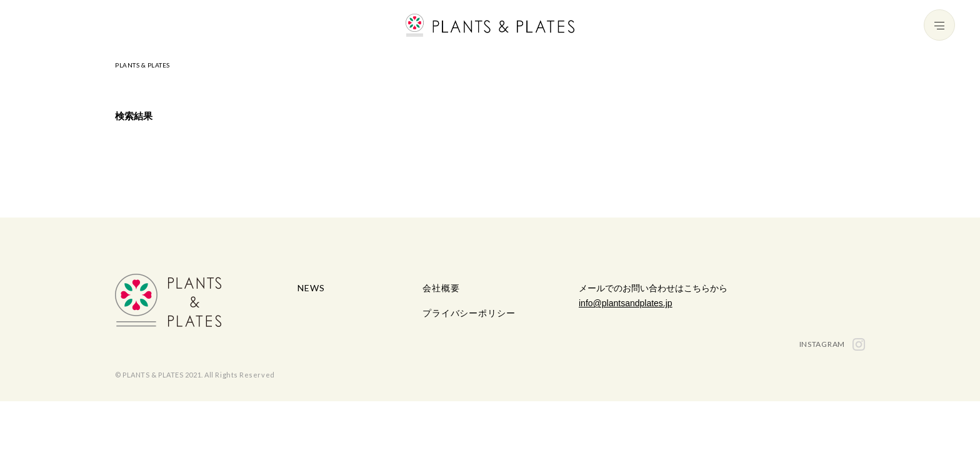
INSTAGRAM (832, 344)
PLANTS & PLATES (142, 65)
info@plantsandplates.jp (626, 303)
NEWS (311, 288)
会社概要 (441, 288)
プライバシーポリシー (469, 313)
